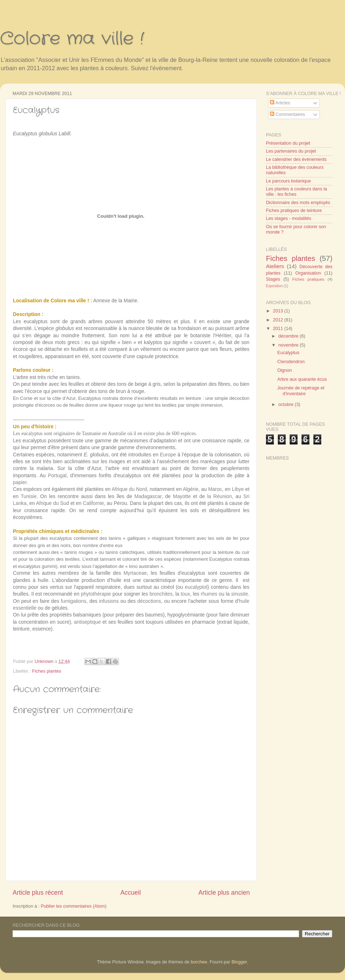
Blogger (239, 962)
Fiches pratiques (308, 279)
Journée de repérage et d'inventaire (301, 391)
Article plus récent (38, 893)
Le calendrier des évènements (296, 159)
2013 (279, 311)
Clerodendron (291, 362)
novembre (289, 345)
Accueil (131, 893)
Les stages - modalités (289, 218)
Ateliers (275, 266)
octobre (287, 405)
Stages (273, 279)
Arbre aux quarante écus (302, 379)
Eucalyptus (288, 353)
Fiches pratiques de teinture (294, 211)
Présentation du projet (288, 143)
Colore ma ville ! (72, 39)
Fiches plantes (47, 671)
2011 (279, 329)
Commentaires (287, 114)
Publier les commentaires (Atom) (73, 906)
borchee (199, 962)
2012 (279, 320)
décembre (289, 336)
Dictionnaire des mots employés (298, 203)
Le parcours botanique (288, 181)
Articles (280, 103)
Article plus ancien (224, 893)
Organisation (308, 273)
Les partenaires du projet (291, 151)
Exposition (274, 286)
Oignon (284, 370)
